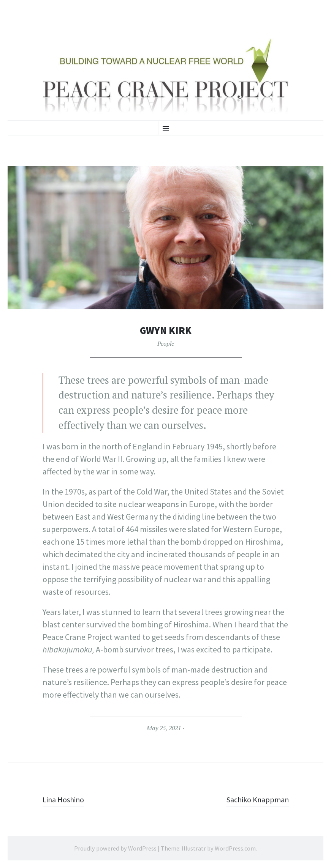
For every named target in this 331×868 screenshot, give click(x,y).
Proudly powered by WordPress (115, 848)
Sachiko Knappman (255, 799)
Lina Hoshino (66, 799)
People (166, 343)
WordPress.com (235, 848)
